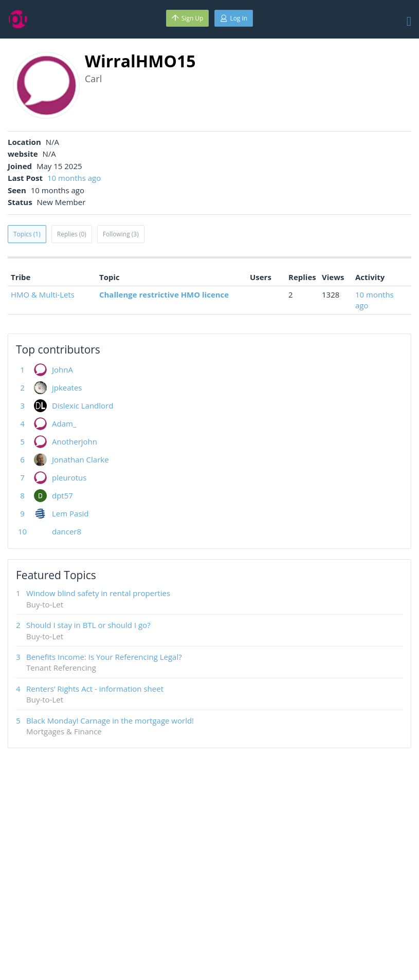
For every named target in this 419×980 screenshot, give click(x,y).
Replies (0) (72, 234)
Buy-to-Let (45, 604)
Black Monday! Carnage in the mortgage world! (110, 720)
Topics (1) (27, 234)
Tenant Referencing (61, 668)
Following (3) (121, 234)
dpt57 (62, 495)
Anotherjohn (75, 441)
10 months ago (74, 178)
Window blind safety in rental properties (98, 593)
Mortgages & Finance (64, 731)
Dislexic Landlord (83, 405)
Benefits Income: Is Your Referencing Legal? (104, 657)
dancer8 (67, 531)
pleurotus (69, 477)
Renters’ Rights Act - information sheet (95, 689)
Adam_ (64, 423)
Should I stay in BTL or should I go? (88, 625)
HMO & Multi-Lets (43, 294)
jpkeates (67, 387)
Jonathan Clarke (80, 459)
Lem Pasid (70, 513)
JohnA (62, 369)
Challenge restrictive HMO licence (164, 294)
